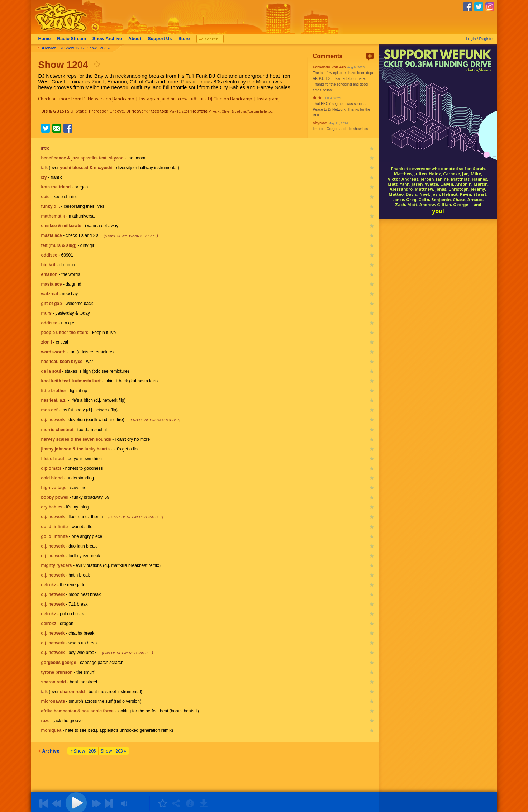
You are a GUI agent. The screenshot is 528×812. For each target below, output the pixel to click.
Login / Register (480, 39)
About (138, 39)
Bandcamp (127, 99)
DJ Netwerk (137, 111)
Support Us (163, 39)
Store (187, 39)
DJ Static (79, 111)
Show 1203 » (101, 48)
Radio (74, 39)
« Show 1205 (75, 48)
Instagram (153, 99)
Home (47, 39)
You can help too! (260, 111)
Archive (110, 39)
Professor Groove (106, 111)
